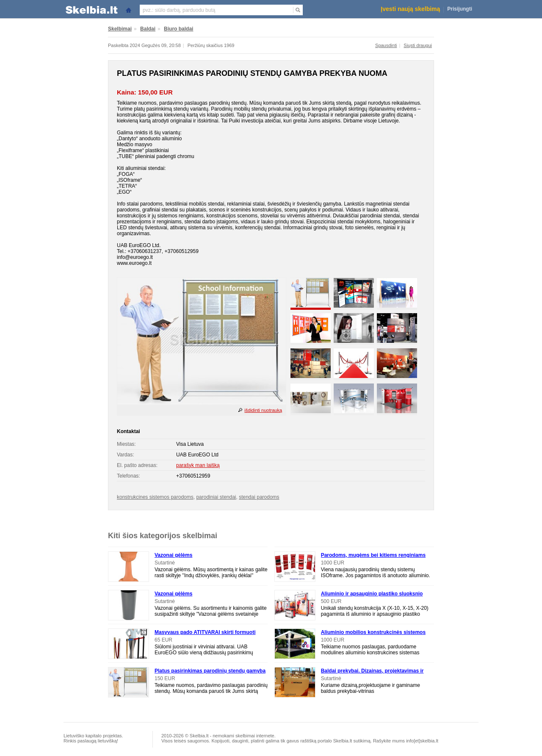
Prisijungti (460, 9)
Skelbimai (120, 29)
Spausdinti (386, 45)
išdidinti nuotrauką (263, 410)
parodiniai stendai (216, 497)
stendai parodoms (259, 497)
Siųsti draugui (418, 45)
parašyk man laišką (198, 465)
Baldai (148, 29)
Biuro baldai (178, 29)
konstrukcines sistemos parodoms (155, 497)
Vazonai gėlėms (173, 555)
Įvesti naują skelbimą (410, 9)
